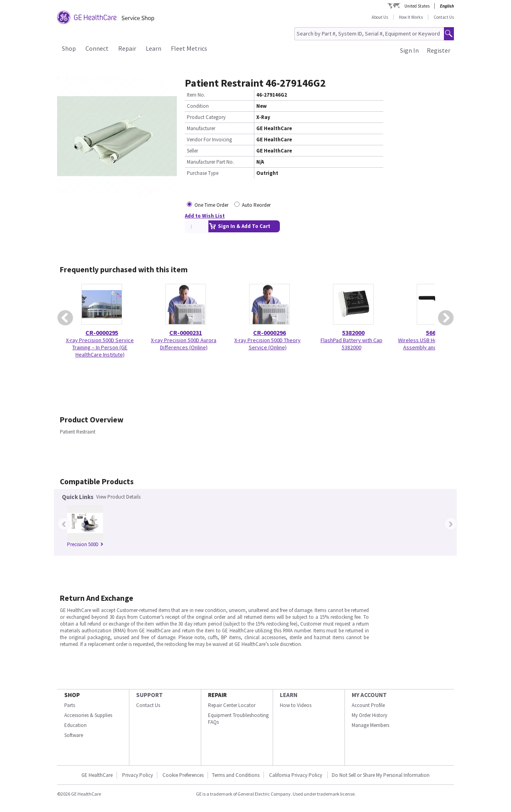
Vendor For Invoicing (209, 140)
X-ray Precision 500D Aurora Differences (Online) (184, 344)
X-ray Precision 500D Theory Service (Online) (267, 344)
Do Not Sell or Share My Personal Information (381, 775)
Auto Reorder (256, 205)
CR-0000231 (186, 333)
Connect (97, 48)
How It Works (411, 17)
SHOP (72, 695)
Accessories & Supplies (88, 715)
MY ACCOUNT (369, 695)
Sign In (409, 50)
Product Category (206, 117)
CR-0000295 (102, 333)
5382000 (353, 333)
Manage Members (370, 725)
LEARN (289, 695)
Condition (198, 106)
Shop (69, 48)
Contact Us (444, 17)
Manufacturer (201, 128)
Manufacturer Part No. (210, 162)
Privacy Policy (138, 775)
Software (74, 735)
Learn (153, 48)
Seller (192, 151)
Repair (127, 48)
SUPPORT (150, 695)
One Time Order (211, 205)
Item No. (196, 95)
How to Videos (296, 705)
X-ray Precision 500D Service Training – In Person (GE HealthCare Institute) (100, 347)
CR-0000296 (269, 333)
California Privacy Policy (296, 775)
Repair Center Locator (232, 705)
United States (417, 6)
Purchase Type (203, 173)
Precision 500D (85, 544)
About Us (380, 17)
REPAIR (217, 695)
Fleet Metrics (189, 48)
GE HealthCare (97, 775)
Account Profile (368, 705)
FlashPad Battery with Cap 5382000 (352, 344)
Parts (70, 705)
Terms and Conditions (236, 775)
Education (75, 725)
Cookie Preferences (183, 775)
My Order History (369, 715)
